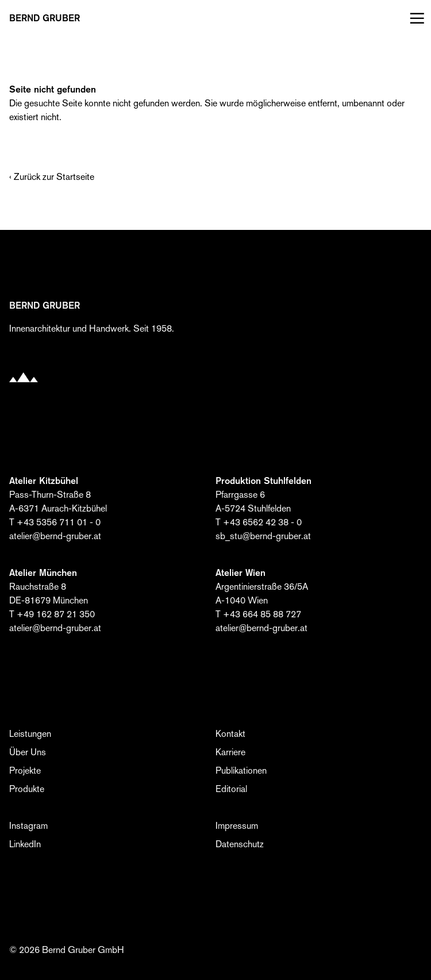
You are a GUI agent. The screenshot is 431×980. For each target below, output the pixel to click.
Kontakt (230, 734)
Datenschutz (240, 844)
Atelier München (43, 573)
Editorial (231, 789)
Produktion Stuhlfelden (263, 481)
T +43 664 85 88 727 (258, 614)
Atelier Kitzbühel (44, 481)
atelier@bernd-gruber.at (55, 536)
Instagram (28, 826)
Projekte (25, 770)
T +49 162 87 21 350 (52, 614)
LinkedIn (25, 844)
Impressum (237, 826)
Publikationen (241, 770)
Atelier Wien (240, 573)
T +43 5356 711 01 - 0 (55, 522)
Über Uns (28, 752)
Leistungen (30, 734)
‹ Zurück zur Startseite (52, 177)
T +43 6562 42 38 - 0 (259, 522)
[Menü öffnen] (415, 18)
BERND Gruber (45, 18)
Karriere (230, 752)
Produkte (27, 789)
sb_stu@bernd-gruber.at (263, 536)
